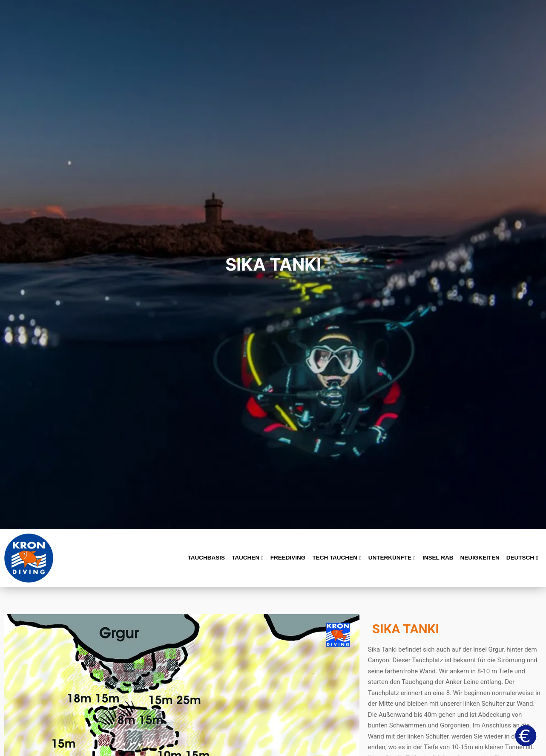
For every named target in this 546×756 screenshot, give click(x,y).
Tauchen (248, 558)
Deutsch (522, 558)
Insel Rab (438, 558)
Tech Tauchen (337, 558)
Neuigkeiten (480, 558)
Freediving (288, 558)
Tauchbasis (206, 558)
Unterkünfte (392, 558)
